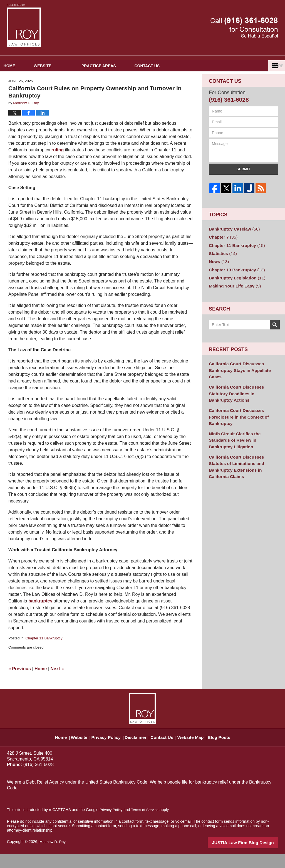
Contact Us (182, 80)
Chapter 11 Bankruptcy (44, 653)
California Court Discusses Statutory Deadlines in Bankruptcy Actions (243, 392)
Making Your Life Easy (232, 296)
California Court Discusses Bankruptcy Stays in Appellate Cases (243, 376)
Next (57, 683)
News (218, 273)
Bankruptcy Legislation (234, 288)
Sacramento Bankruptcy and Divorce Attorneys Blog (24, 25)
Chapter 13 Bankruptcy (234, 281)
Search (275, 334)
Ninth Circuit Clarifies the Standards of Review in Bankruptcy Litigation (242, 428)
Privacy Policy (105, 749)
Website (66, 80)
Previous (20, 683)
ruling (58, 165)
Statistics (221, 266)
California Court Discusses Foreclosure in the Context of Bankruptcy (236, 410)
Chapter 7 (222, 251)
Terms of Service (147, 824)
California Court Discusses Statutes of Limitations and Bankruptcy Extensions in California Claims (242, 447)
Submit (244, 183)
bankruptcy (40, 616)
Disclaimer (136, 749)
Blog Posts (228, 749)
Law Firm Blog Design (251, 857)
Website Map (197, 749)
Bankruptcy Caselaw (232, 243)
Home (21, 80)
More (273, 80)
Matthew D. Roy (53, 856)
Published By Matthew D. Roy (244, 28)
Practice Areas (122, 80)
